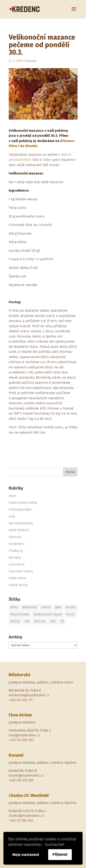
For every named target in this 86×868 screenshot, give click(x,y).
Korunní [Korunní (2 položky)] (71, 607)
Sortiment (17, 564)
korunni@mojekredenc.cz (26, 776)
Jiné (12, 516)
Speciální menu (21, 571)
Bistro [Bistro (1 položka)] (14, 607)
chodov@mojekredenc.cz (26, 816)
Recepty (15, 557)
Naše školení (19, 530)
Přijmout (60, 854)
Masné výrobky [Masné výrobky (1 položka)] (20, 614)
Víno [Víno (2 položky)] (53, 621)
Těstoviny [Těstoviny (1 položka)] (40, 621)
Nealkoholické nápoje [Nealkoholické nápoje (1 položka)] (48, 614)
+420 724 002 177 (21, 700)
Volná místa (18, 585)
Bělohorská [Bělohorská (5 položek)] (30, 607)
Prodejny (16, 551)
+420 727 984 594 (21, 821)
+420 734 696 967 (21, 740)
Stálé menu (18, 578)
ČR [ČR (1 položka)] (62, 621)
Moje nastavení (26, 855)
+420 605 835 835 (21, 780)
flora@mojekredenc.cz (25, 735)
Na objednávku (21, 523)
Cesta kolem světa (23, 503)
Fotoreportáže (20, 509)
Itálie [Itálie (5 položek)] (58, 607)
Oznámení (17, 544)
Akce (12, 496)
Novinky (31, 61)
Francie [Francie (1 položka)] (46, 607)
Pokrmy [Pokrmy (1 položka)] (15, 621)
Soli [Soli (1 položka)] (27, 621)
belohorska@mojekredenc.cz (29, 695)
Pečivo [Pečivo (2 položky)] (70, 614)
